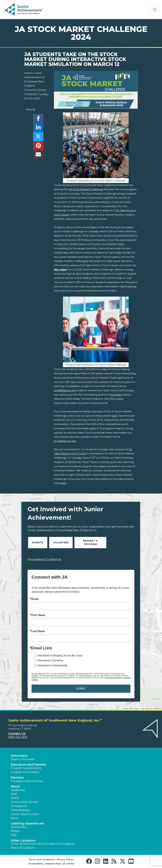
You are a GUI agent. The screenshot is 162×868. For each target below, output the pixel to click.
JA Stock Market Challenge (86, 189)
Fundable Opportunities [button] (27, 781)
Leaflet (125, 709)
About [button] (15, 786)
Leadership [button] (18, 790)
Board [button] (15, 798)
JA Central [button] (69, 864)
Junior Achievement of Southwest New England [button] (43, 844)
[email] (38, 155)
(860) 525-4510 (18, 737)
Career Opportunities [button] (25, 814)
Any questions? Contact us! (44, 559)
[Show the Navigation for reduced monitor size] (155, 10)
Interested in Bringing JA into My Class (60, 656)
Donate (38, 542)
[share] (38, 119)
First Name (38, 615)
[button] (90, 861)
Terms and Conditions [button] (42, 859)
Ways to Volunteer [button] (23, 759)
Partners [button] (17, 778)
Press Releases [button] (20, 810)
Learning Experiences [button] (27, 823)
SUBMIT (81, 689)
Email (35, 599)
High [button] (14, 835)
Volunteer (61, 542)
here (63, 483)
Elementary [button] (18, 827)
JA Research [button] (19, 806)
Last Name (38, 631)
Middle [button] (15, 831)
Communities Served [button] (24, 802)
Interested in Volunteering (52, 665)
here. (115, 416)
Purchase (115, 395)
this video (60, 270)
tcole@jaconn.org (65, 390)
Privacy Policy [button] (65, 859)
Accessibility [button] (36, 864)
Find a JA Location (22, 848)
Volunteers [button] (19, 756)
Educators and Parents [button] (28, 765)
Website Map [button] (53, 864)
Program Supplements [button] (26, 768)
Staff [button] (14, 794)
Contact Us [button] (17, 734)
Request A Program (90, 542)
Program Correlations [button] (25, 772)
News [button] (14, 818)
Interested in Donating (50, 660)
